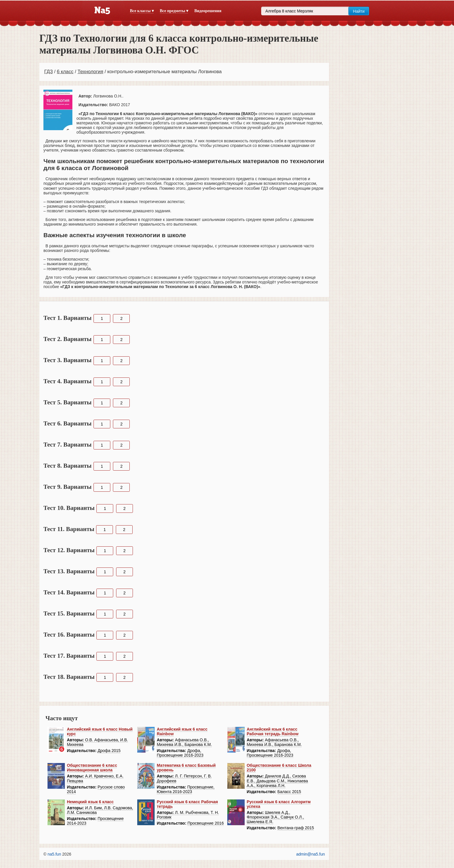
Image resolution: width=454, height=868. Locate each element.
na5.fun (54, 854)
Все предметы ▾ (174, 11)
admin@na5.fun (311, 854)
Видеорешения (208, 11)
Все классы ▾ (142, 11)
